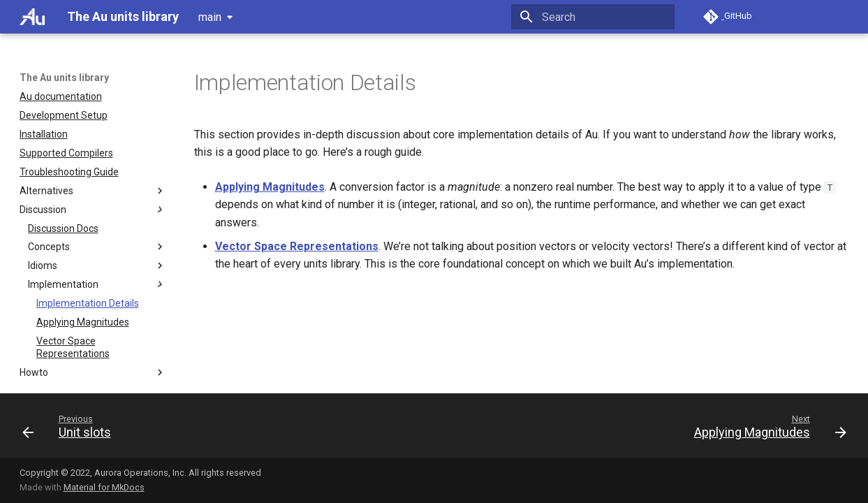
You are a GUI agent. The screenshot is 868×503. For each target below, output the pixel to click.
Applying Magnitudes (270, 187)
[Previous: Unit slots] (71, 430)
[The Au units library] (32, 17)
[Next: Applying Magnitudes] (766, 430)
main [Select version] (210, 17)
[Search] (593, 17)
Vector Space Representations (297, 246)
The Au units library (64, 78)
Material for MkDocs (104, 487)
